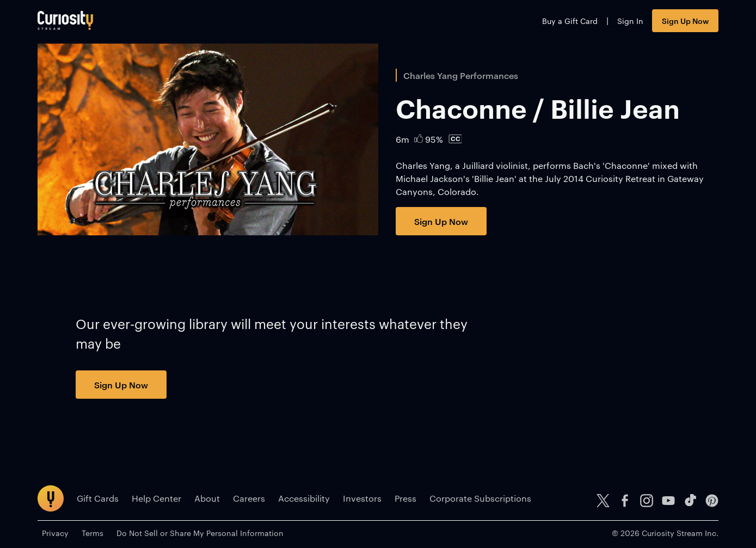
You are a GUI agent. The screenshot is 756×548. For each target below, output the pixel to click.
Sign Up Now (685, 20)
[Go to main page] (65, 20)
